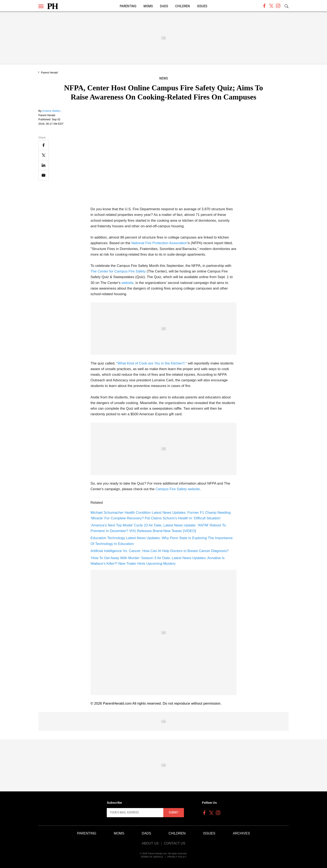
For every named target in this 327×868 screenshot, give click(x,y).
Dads (164, 6)
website (127, 283)
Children (183, 6)
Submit (174, 812)
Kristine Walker (52, 111)
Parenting (128, 6)
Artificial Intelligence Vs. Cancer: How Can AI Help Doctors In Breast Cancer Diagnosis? (160, 551)
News (164, 78)
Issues (202, 6)
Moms (148, 6)
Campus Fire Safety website (178, 489)
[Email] (44, 175)
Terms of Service (152, 857)
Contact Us (175, 843)
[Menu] (41, 6)
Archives (241, 833)
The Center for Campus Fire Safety (118, 271)
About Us (150, 843)
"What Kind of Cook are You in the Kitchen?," (152, 363)
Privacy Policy (177, 857)
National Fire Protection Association (159, 243)
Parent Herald (49, 73)
